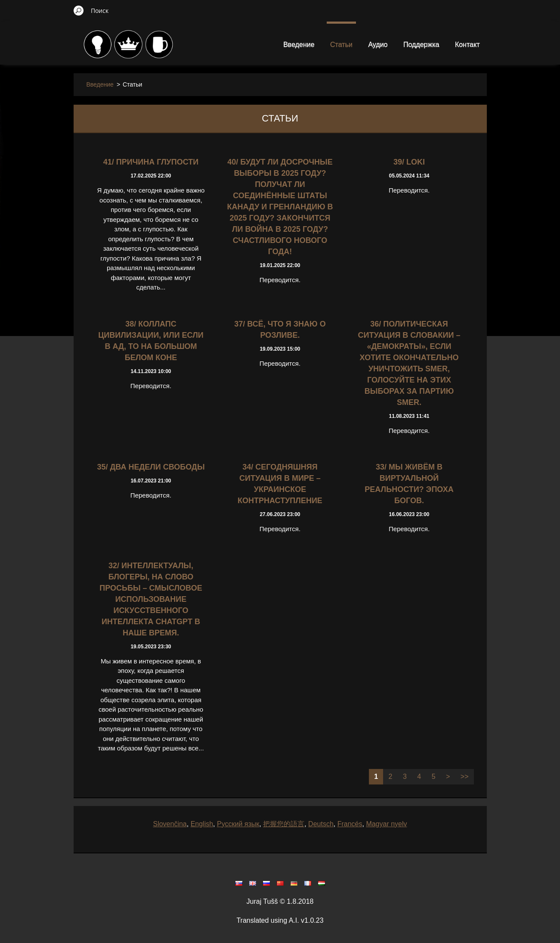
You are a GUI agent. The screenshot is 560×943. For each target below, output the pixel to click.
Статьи (341, 45)
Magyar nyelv (386, 824)
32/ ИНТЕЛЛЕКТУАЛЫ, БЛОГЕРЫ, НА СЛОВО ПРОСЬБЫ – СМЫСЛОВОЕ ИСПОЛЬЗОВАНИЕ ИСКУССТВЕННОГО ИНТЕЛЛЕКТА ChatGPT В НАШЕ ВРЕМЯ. (151, 599)
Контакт (467, 45)
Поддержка (421, 45)
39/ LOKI (409, 162)
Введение (299, 45)
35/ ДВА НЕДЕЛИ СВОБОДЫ (151, 467)
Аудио (378, 45)
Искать (79, 10)
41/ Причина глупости (151, 162)
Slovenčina (170, 824)
